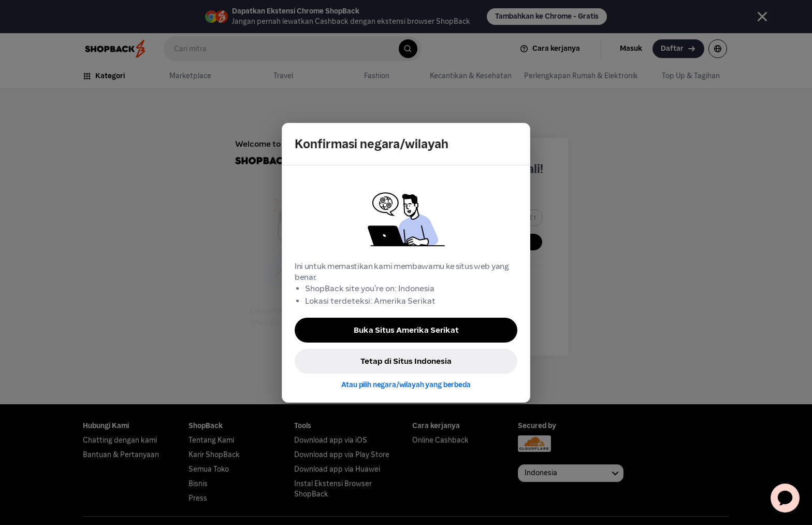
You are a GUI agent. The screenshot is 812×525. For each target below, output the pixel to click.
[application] (785, 498)
